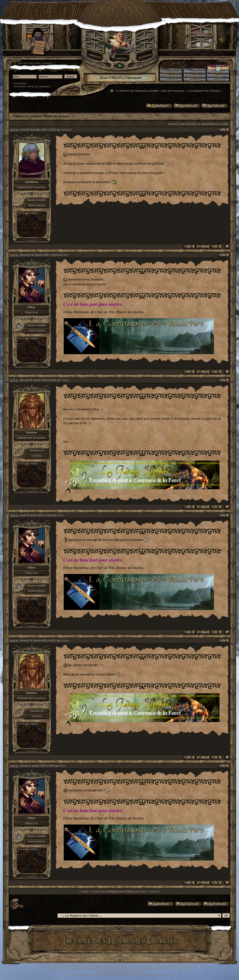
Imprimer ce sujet (218, 124)
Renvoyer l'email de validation (32, 86)
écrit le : (14, 130)
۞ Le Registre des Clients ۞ (204, 91)
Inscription (20, 83)
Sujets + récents (148, 891)
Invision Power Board (119, 972)
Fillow (66, 255)
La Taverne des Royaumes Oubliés (137, 91)
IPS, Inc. (139, 972)
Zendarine (66, 130)
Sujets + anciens (91, 891)
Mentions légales (178, 969)
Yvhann (65, 380)
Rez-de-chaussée (173, 91)
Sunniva (32, 432)
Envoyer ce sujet (197, 124)
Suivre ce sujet (177, 124)
